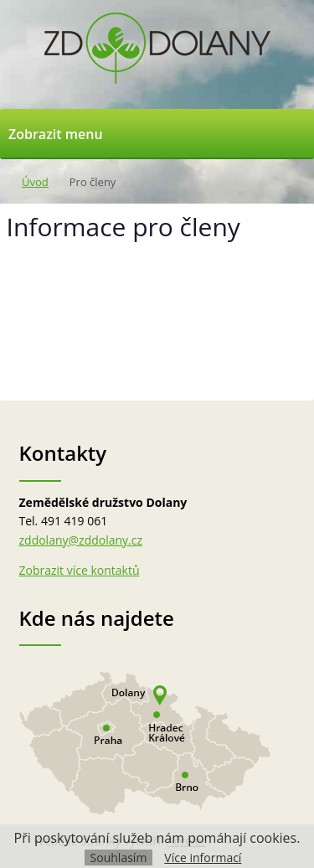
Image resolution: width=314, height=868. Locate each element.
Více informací (203, 858)
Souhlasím (119, 858)
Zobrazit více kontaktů (80, 570)
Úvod (35, 182)
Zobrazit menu (56, 134)
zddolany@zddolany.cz (81, 540)
